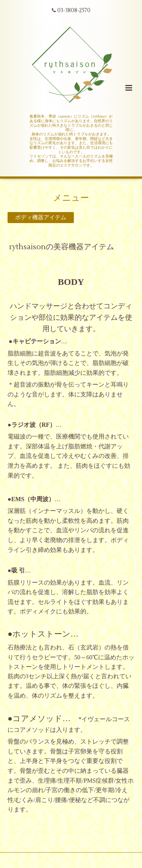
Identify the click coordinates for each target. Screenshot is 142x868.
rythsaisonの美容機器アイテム (62, 247)
